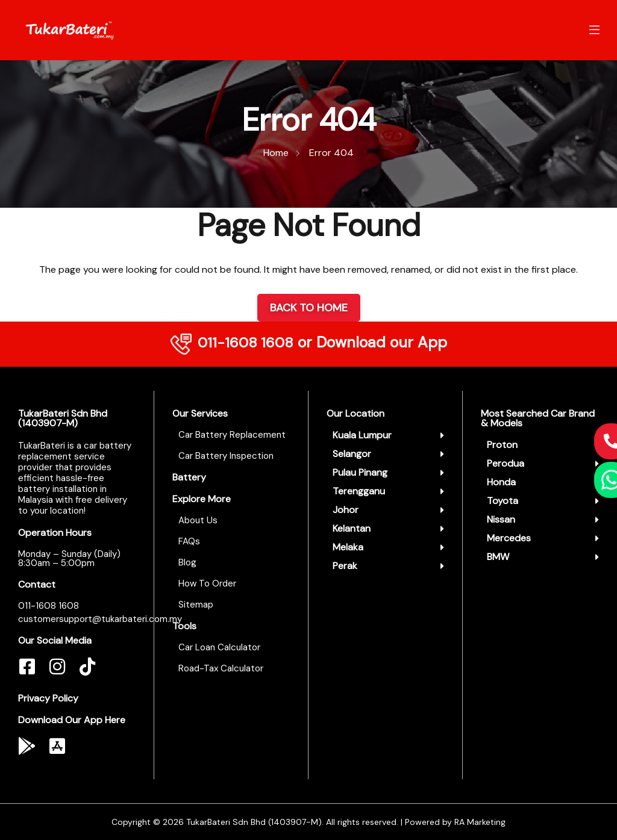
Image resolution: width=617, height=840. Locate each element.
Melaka (348, 547)
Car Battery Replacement (232, 435)
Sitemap (196, 605)
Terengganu (359, 491)
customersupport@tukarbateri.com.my (100, 619)
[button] (388, 435)
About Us (198, 520)
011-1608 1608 (245, 342)
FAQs (189, 541)
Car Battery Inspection (226, 456)
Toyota (503, 501)
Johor (346, 510)
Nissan (501, 519)
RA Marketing (480, 822)
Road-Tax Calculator (221, 668)
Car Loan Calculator (219, 647)
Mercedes (509, 538)
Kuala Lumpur (362, 435)
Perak (345, 566)
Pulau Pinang (360, 472)
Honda (501, 482)
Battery (189, 477)
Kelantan (352, 528)
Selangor (352, 454)
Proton (502, 445)
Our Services (200, 413)
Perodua (506, 463)
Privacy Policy (48, 698)
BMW (498, 557)
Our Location (355, 413)
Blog (187, 562)
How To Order (207, 583)
